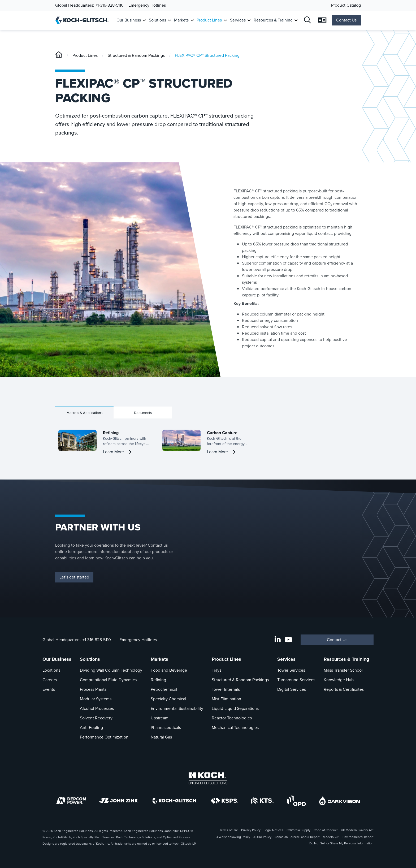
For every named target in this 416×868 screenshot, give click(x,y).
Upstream (160, 718)
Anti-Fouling (91, 727)
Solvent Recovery (96, 718)
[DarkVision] (340, 801)
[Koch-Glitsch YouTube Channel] (288, 640)
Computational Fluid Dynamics (108, 680)
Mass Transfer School (343, 670)
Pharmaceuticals (166, 727)
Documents (143, 413)
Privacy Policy (251, 830)
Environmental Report (358, 837)
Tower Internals (226, 689)
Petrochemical (164, 689)
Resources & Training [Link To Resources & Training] (273, 20)
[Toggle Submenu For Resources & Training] (296, 20)
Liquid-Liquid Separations (235, 708)
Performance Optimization (104, 737)
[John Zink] (119, 801)
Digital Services (292, 689)
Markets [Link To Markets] (181, 20)
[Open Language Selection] (322, 20)
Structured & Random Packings (136, 55)
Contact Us (346, 20)
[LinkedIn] (278, 640)
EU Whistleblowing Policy (232, 837)
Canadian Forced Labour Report (297, 837)
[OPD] (296, 801)
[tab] (84, 413)
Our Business (57, 659)
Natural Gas (161, 737)
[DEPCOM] (71, 801)
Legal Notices (274, 830)
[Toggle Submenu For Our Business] (144, 20)
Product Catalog (346, 5)
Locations (51, 670)
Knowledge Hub (339, 680)
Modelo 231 (331, 837)
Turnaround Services (296, 680)
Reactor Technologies (232, 718)
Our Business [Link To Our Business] (129, 20)
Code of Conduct (326, 830)
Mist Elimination (226, 699)
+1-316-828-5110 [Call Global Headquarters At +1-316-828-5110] (97, 640)
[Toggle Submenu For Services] (249, 20)
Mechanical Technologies (235, 727)
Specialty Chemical (168, 699)
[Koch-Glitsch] (59, 55)
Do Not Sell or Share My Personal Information (341, 843)
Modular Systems (96, 699)
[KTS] (262, 801)
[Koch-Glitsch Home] (84, 20)
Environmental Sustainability (177, 708)
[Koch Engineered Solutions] (208, 778)
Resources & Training (346, 659)
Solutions (90, 659)
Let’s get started (74, 577)
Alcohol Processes (97, 708)
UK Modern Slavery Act (357, 830)
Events (49, 689)
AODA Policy (262, 837)
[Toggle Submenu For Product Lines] (225, 20)
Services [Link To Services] (238, 20)
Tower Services (291, 670)
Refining (158, 680)
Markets (159, 659)
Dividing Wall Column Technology (111, 670)
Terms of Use (229, 830)
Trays (216, 670)
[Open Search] (308, 20)
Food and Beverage (169, 670)
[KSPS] (224, 801)
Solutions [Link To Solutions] (157, 20)
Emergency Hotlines (147, 5)
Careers (50, 680)
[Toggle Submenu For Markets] (192, 20)
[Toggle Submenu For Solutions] (169, 20)
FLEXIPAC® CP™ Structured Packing (207, 55)
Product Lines (85, 55)
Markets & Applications (84, 413)
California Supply (298, 830)
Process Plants (93, 689)
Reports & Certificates (344, 689)
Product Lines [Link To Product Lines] (209, 20)
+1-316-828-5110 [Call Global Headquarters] (109, 5)
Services (286, 659)
